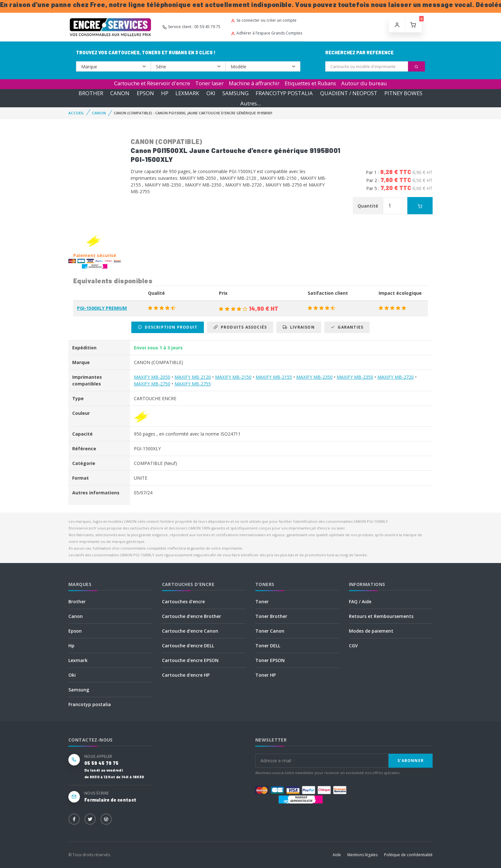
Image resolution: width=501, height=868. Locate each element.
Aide (337, 855)
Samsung (79, 690)
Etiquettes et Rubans (310, 83)
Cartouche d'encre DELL (188, 646)
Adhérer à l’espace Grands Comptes (266, 33)
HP (165, 93)
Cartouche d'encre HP (186, 675)
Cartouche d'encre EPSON (190, 660)
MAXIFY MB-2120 (193, 377)
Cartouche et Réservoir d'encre (152, 83)
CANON (120, 93)
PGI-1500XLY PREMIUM (102, 308)
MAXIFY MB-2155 (274, 377)
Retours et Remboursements (381, 616)
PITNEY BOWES (403, 93)
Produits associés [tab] (240, 327)
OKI (211, 93)
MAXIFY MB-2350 (314, 377)
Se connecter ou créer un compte (264, 20)
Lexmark (78, 660)
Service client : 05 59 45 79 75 (191, 27)
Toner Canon (270, 631)
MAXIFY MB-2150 (233, 377)
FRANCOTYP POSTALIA (284, 93)
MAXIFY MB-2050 (152, 377)
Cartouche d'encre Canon (190, 631)
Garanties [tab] (347, 327)
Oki (72, 675)
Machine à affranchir (254, 83)
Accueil (76, 113)
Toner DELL (268, 646)
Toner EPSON (270, 660)
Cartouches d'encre (183, 602)
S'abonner (411, 761)
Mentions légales (362, 855)
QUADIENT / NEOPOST (349, 93)
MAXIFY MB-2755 (193, 384)
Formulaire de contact (110, 800)
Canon (76, 616)
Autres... (250, 103)
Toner (262, 602)
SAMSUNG (235, 93)
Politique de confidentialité (408, 855)
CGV (353, 646)
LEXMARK (187, 93)
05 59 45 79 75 (101, 763)
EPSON (145, 93)
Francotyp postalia (90, 704)
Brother (77, 602)
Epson (75, 631)
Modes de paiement (371, 631)
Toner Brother (271, 616)
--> (113, 66)
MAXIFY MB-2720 (396, 377)
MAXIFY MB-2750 (152, 384)
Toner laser (209, 83)
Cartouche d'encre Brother (192, 616)
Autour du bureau (364, 83)
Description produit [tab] (168, 327)
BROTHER (91, 93)
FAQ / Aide (360, 602)
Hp (71, 646)
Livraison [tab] (299, 327)
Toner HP (266, 675)
